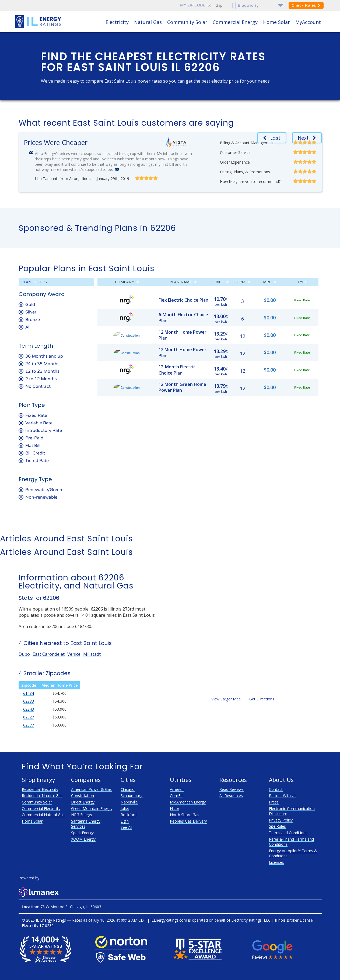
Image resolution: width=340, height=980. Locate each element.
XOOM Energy (83, 839)
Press (274, 802)
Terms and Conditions (288, 833)
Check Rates (306, 5)
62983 (29, 701)
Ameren (177, 789)
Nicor (175, 808)
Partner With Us (283, 796)
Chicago (128, 789)
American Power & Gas (91, 789)
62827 (29, 717)
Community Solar (187, 22)
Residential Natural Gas (42, 796)
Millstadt (92, 654)
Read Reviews (232, 789)
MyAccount (308, 22)
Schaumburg (132, 796)
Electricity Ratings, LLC (251, 920)
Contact (276, 789)
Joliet (125, 808)
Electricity (117, 22)
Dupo (24, 654)
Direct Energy (83, 802)
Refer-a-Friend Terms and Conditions (291, 842)
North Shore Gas (185, 815)
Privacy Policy (281, 820)
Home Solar (276, 22)
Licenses (276, 862)
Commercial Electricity (41, 808)
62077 (29, 725)
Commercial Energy (235, 22)
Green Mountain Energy (92, 808)
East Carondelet (49, 654)
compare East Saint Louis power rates (124, 81)
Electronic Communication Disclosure (292, 811)
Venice (74, 654)
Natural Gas (148, 22)
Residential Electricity (40, 789)
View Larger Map (226, 699)
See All (126, 827)
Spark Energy (82, 833)
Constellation (83, 796)
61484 (29, 693)
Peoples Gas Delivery (188, 821)
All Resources (231, 796)
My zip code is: (196, 5)
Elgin (125, 821)
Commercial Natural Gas (43, 815)
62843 (29, 709)
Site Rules (277, 826)
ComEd (176, 796)
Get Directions (262, 699)
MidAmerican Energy (188, 802)
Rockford (129, 815)
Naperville (129, 802)
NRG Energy (82, 815)
